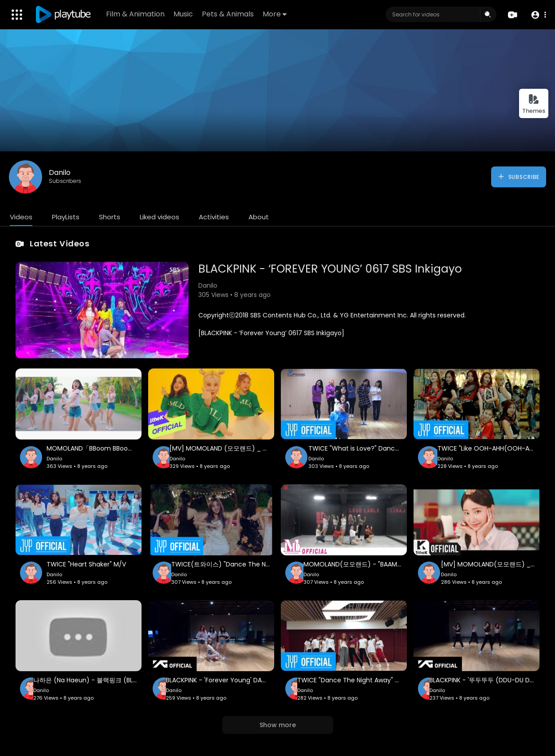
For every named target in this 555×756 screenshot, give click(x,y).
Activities (214, 217)
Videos (21, 217)
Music (183, 14)
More (275, 14)
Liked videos (159, 217)
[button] (538, 15)
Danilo (60, 172)
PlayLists (66, 217)
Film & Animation (135, 14)
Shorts (110, 217)
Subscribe (518, 177)
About (259, 217)
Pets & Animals (228, 14)
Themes (534, 104)
